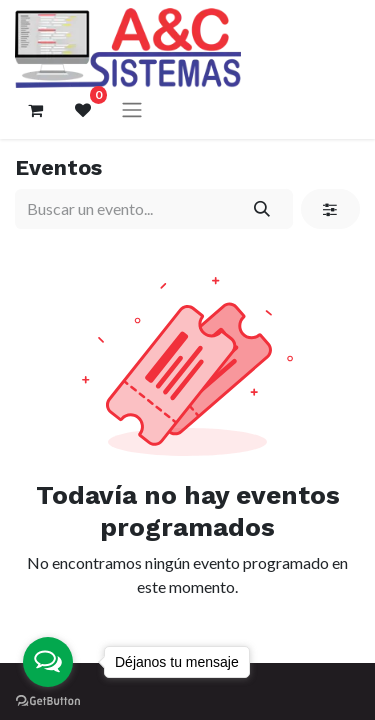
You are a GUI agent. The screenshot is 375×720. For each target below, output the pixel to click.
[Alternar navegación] (132, 109)
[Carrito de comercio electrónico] (35, 110)
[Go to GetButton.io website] (48, 700)
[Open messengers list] (48, 662)
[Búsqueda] (262, 209)
